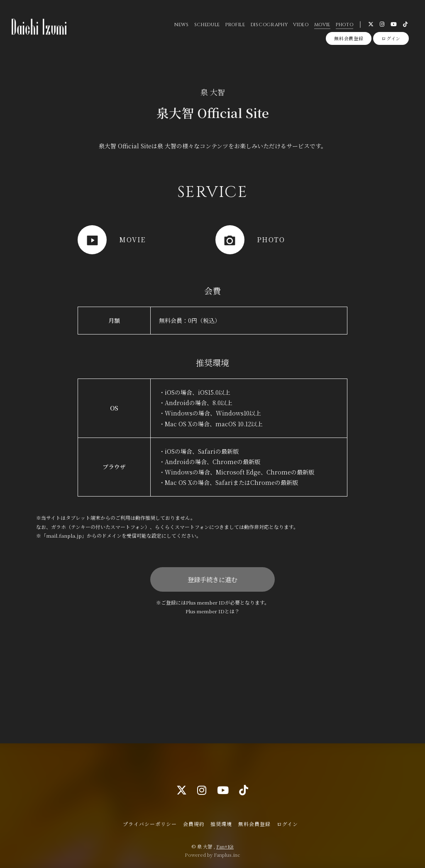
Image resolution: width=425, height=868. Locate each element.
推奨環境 (221, 824)
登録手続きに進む (212, 579)
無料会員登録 (349, 38)
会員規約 (194, 824)
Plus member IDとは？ (212, 611)
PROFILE (235, 25)
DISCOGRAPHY (269, 25)
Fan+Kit (225, 846)
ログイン (391, 38)
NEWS (182, 25)
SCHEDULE (207, 25)
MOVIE (322, 25)
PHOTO (344, 25)
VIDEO (301, 25)
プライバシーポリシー (150, 824)
